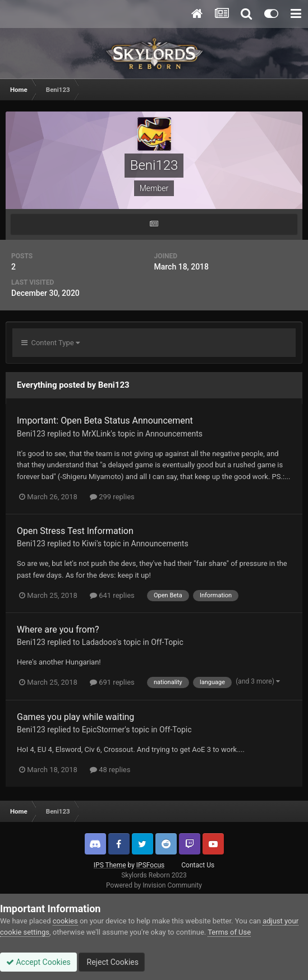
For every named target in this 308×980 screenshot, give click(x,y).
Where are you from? (58, 630)
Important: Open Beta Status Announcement (105, 421)
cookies (65, 921)
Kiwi (89, 544)
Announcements (174, 434)
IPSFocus (150, 865)
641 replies (112, 595)
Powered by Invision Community (154, 885)
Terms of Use (229, 932)
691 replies (112, 682)
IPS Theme (110, 865)
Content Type (50, 343)
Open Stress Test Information (75, 531)
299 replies (112, 497)
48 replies (110, 770)
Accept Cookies (38, 962)
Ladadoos (99, 642)
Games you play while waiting (75, 717)
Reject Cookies (112, 962)
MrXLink (96, 434)
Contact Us (198, 865)
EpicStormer (104, 730)
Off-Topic (167, 642)
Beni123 (31, 434)
